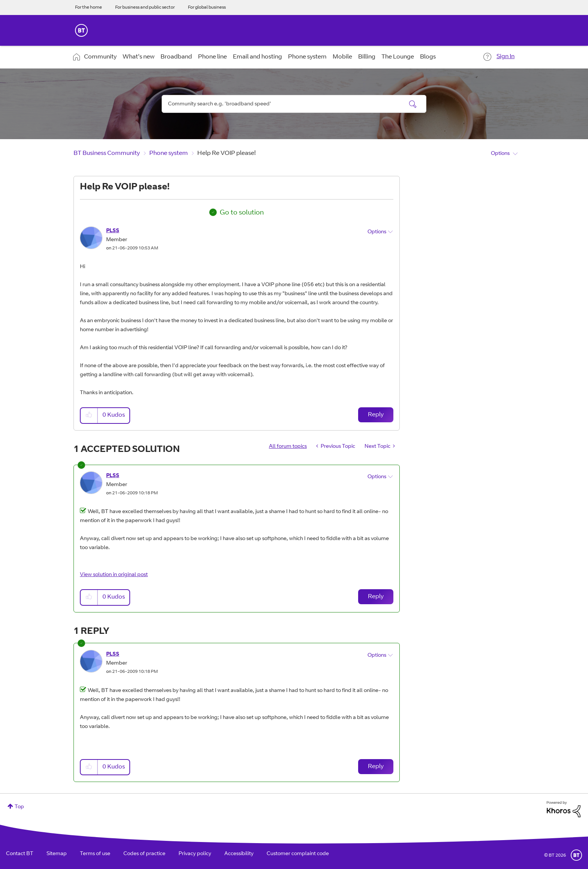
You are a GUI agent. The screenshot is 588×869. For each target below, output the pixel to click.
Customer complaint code (298, 854)
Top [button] (19, 807)
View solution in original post (114, 575)
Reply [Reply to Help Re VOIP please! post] (376, 415)
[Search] (294, 104)
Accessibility (239, 854)
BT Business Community (107, 153)
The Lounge (398, 57)
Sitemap (57, 854)
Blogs (428, 57)
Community (100, 57)
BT (576, 855)
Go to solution (242, 213)
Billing (367, 57)
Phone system (307, 57)
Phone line (212, 57)
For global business (207, 8)
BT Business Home (81, 30)
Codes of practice (144, 854)
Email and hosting (257, 57)
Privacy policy (195, 854)
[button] (89, 415)
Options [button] (500, 154)
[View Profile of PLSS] (113, 231)
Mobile (342, 57)
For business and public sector (145, 8)
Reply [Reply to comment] (376, 597)
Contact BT (20, 854)
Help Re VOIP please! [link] (226, 153)
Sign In (505, 57)
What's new (139, 57)
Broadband (176, 57)
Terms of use (95, 854)
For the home (88, 8)
